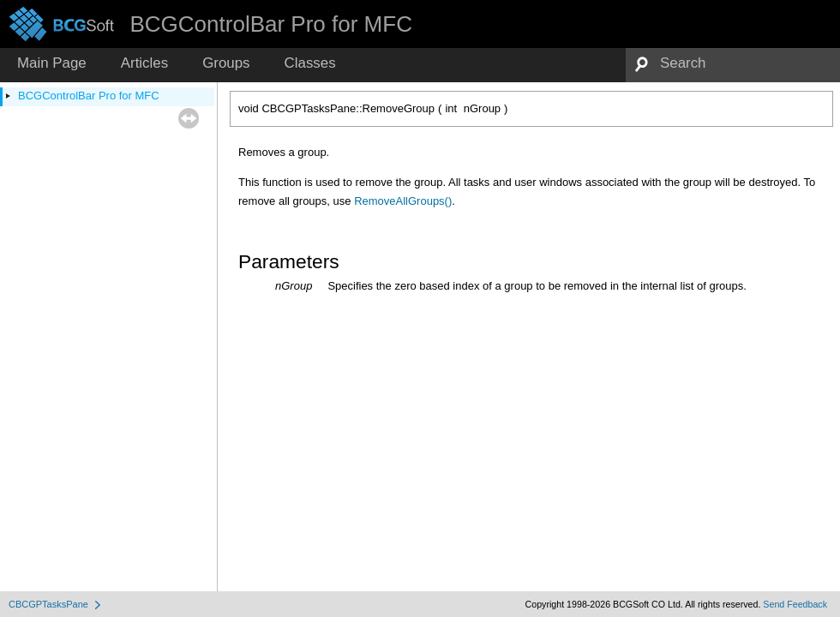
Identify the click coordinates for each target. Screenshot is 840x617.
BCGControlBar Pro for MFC (89, 96)
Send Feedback (795, 604)
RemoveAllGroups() (403, 201)
